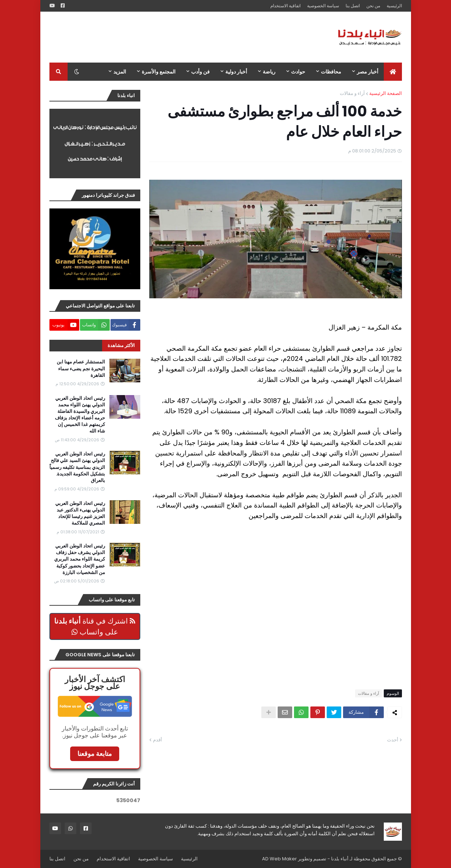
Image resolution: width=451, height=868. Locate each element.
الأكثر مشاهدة (121, 345)
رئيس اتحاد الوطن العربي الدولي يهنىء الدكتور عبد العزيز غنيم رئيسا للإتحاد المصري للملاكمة (80, 513)
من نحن (373, 6)
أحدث (393, 740)
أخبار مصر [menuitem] (368, 72)
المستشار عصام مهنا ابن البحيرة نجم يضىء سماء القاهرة (81, 369)
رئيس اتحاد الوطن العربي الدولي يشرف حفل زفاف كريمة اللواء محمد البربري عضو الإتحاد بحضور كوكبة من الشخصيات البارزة (80, 559)
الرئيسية (394, 6)
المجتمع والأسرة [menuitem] (159, 72)
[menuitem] (393, 72)
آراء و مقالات (352, 93)
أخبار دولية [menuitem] (236, 72)
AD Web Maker (279, 859)
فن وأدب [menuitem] (200, 72)
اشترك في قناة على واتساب (95, 626)
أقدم (158, 740)
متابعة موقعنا (95, 754)
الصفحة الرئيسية (386, 93)
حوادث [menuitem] (298, 72)
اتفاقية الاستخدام (285, 6)
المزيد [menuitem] (120, 72)
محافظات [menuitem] (331, 72)
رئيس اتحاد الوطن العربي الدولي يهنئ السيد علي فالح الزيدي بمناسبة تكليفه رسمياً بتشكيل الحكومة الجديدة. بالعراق (77, 467)
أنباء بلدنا (340, 859)
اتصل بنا (353, 6)
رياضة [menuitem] (269, 72)
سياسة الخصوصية (323, 6)
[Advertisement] (182, 37)
